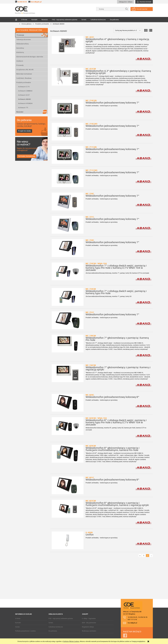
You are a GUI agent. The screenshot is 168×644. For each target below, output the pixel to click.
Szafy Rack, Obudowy (24, 78)
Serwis (17, 627)
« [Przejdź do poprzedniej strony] (140, 556)
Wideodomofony (22, 44)
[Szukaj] (127, 9)
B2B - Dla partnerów (89, 623)
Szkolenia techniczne (56, 627)
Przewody (20, 65)
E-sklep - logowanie (89, 618)
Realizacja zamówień (89, 631)
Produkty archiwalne (24, 82)
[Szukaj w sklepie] (111, 9)
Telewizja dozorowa (24, 39)
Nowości (20, 112)
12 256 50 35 (22, 2)
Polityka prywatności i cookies (25, 631)
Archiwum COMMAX (25, 91)
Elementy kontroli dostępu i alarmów (30, 57)
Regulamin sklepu (88, 627)
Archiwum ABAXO (24, 99)
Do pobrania (53, 631)
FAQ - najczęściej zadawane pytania (61, 618)
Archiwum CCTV (24, 87)
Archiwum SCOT (24, 95)
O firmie (18, 618)
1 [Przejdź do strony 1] (144, 556)
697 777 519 (132, 619)
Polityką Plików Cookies (71, 641)
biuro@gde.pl (36, 2)
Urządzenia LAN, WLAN (25, 70)
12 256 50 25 (132, 617)
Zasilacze (20, 61)
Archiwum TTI (23, 108)
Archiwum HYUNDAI (25, 103)
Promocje (20, 35)
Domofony (20, 48)
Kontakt (18, 623)
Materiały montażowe (24, 74)
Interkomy (20, 52)
